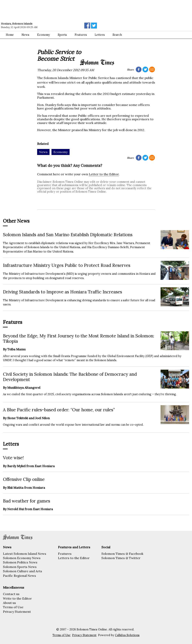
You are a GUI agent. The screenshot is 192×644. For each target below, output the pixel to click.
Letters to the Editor (74, 558)
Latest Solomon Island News (25, 554)
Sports (62, 35)
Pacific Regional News (19, 576)
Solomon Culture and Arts (23, 571)
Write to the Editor (17, 598)
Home (10, 35)
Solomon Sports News (20, 567)
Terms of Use (13, 607)
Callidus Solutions (127, 635)
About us (9, 603)
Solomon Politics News (20, 562)
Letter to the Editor (104, 174)
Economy (44, 35)
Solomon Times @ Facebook (122, 554)
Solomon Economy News (22, 558)
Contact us (11, 594)
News (25, 35)
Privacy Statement (17, 612)
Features (81, 35)
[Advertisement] (56, 11)
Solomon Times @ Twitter (121, 558)
